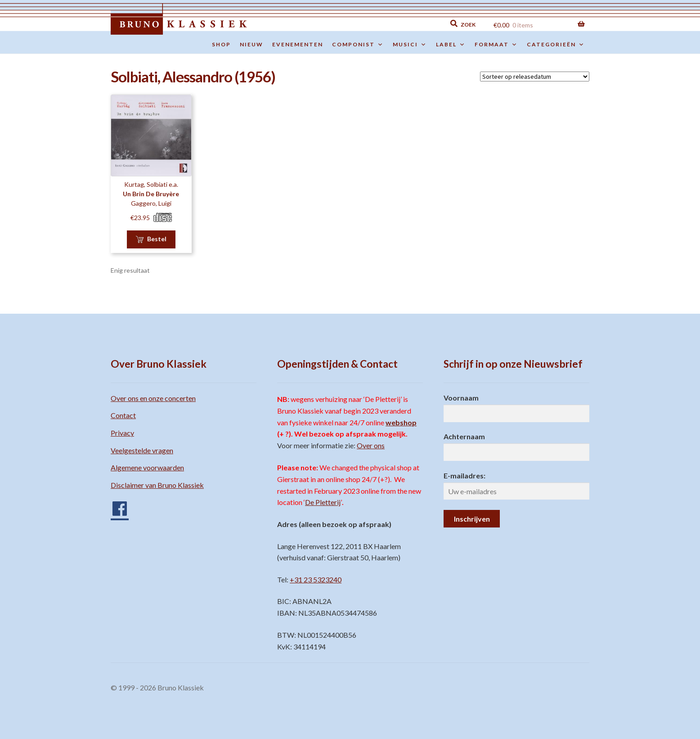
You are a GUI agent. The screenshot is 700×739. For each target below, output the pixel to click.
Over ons (371, 445)
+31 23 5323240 (316, 579)
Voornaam (461, 398)
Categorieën (556, 45)
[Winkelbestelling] (535, 77)
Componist (358, 45)
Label (451, 45)
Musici (410, 45)
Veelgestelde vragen (142, 450)
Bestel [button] (157, 239)
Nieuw (251, 44)
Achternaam (464, 436)
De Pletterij (323, 502)
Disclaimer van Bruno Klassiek (157, 485)
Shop (221, 44)
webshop (401, 422)
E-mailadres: (464, 475)
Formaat (496, 45)
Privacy (122, 433)
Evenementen (298, 44)
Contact (123, 415)
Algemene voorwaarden (147, 467)
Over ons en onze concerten (153, 398)
